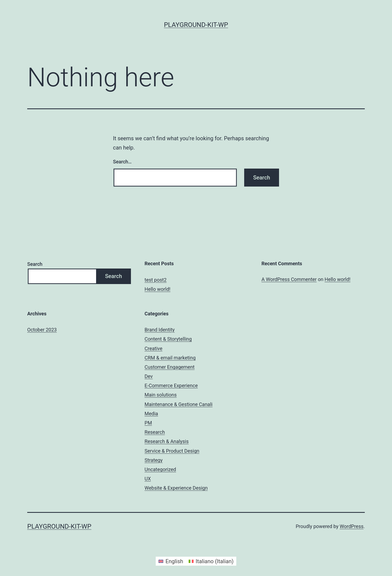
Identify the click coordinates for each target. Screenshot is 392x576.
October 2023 (42, 330)
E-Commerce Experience (171, 385)
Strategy (154, 460)
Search (35, 264)
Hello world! (157, 289)
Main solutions (161, 395)
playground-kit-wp (196, 25)
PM (148, 423)
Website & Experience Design (176, 488)
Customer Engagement (170, 367)
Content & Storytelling (168, 339)
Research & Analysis (167, 441)
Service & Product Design (172, 451)
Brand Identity (160, 330)
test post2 (156, 280)
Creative (153, 348)
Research (155, 432)
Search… (122, 162)
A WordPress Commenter (289, 279)
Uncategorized (160, 469)
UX (148, 479)
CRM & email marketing (170, 358)
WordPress (352, 526)
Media (151, 414)
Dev (149, 376)
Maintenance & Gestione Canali (179, 404)
